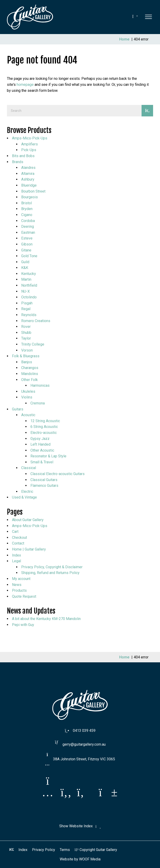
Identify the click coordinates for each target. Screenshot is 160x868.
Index (16, 555)
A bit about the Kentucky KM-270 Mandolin (46, 619)
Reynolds (29, 315)
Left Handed (40, 444)
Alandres (28, 168)
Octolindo (29, 297)
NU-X (25, 291)
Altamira (28, 174)
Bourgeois (30, 197)
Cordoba (28, 221)
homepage (25, 85)
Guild (25, 262)
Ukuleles (28, 391)
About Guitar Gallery (28, 520)
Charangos (30, 368)
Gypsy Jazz (40, 439)
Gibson (27, 244)
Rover (26, 327)
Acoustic (28, 415)
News (17, 585)
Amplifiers (30, 144)
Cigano (27, 215)
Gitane (26, 250)
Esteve (27, 238)
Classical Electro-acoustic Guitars (58, 474)
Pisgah (27, 303)
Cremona (38, 403)
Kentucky (29, 274)
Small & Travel (42, 462)
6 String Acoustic (44, 427)
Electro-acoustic (44, 433)
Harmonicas (40, 385)
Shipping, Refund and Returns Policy (50, 573)
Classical (29, 468)
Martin (26, 279)
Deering (28, 226)
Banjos (27, 362)
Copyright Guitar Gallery (96, 850)
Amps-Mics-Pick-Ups (30, 138)
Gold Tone (29, 256)
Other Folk (30, 380)
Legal (16, 561)
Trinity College (33, 344)
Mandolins (30, 374)
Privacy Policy (44, 850)
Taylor (26, 338)
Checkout (19, 538)
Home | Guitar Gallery (29, 549)
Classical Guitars (44, 480)
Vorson (27, 350)
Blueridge (29, 185)
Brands (18, 162)
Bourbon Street (33, 191)
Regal (26, 309)
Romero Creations (36, 321)
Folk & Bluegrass (26, 356)
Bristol (27, 203)
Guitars (18, 409)
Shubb (26, 333)
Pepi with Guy (23, 625)
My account (21, 579)
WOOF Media (90, 859)
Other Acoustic (42, 450)
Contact (18, 543)
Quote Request (24, 596)
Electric (27, 492)
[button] (148, 17)
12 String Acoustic (45, 421)
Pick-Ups (29, 150)
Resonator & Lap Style (48, 456)
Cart (15, 532)
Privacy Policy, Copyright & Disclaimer (52, 567)
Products (19, 590)
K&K (25, 268)
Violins (27, 397)
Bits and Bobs (23, 156)
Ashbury (28, 179)
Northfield (29, 285)
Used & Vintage (24, 497)
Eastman (28, 232)
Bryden (27, 209)
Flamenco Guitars (44, 486)
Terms (65, 850)
